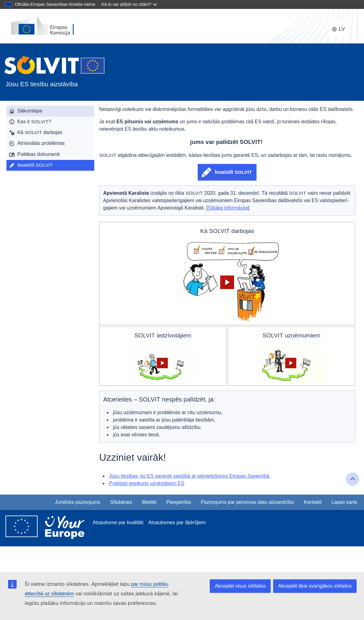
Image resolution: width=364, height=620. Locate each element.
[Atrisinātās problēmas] (50, 143)
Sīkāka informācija (228, 208)
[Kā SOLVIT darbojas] (50, 133)
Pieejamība (179, 502)
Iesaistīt (234, 172)
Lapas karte (344, 502)
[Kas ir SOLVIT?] (50, 122)
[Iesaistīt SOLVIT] (50, 165)
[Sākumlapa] (50, 111)
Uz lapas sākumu (353, 485)
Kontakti (313, 502)
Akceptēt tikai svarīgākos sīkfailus (315, 586)
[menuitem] (50, 111)
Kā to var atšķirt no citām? (126, 4)
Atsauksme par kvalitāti (118, 522)
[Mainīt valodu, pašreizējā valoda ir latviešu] (338, 29)
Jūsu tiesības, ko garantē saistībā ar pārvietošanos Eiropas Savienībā (189, 476)
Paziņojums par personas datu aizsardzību (247, 502)
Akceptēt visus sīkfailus (240, 586)
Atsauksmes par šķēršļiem (177, 522)
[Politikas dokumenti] (50, 155)
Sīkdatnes (121, 502)
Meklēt (149, 502)
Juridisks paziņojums (78, 502)
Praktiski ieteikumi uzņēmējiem (147, 483)
